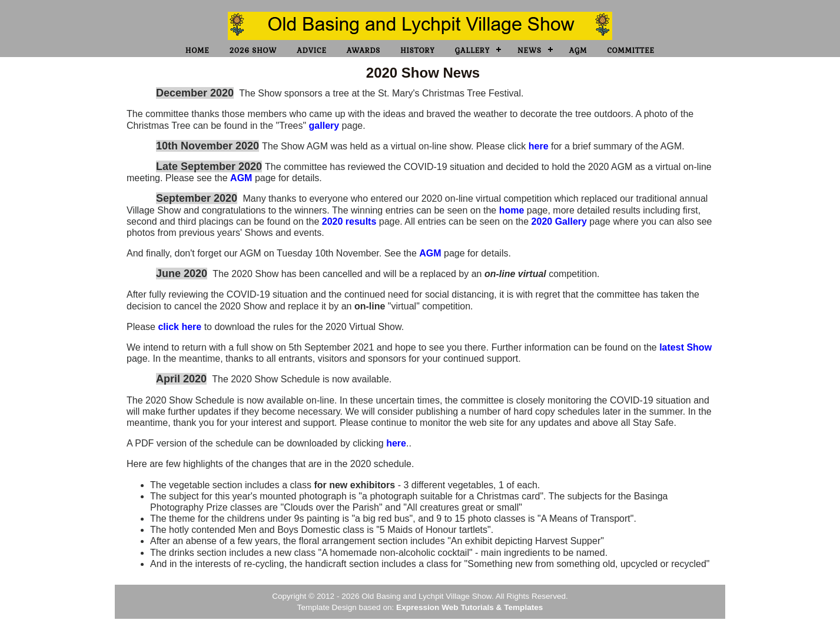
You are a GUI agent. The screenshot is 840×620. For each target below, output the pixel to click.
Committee (630, 51)
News (529, 51)
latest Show (685, 347)
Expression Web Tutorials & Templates (469, 607)
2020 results (351, 221)
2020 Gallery (559, 221)
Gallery (472, 51)
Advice (311, 51)
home (512, 210)
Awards (363, 51)
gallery (324, 126)
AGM (578, 51)
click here (180, 327)
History (418, 51)
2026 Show (253, 51)
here (539, 146)
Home (197, 51)
